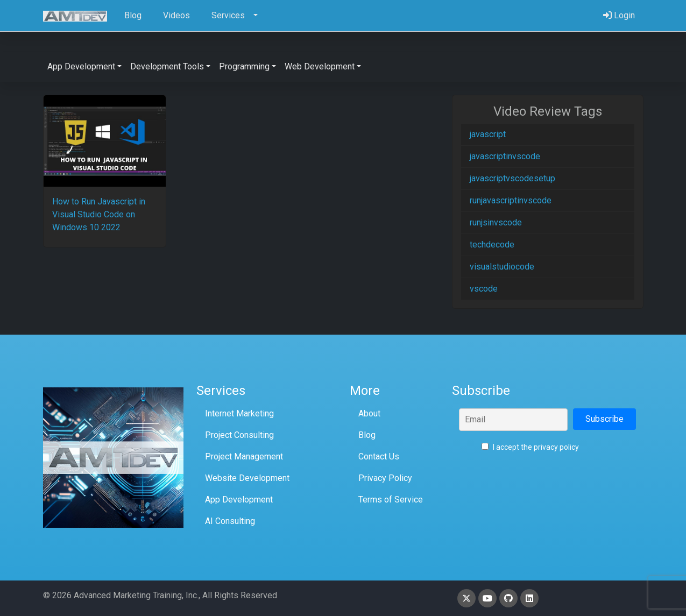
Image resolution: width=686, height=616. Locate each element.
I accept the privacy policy (530, 447)
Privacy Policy (385, 478)
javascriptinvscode (505, 156)
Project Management (244, 456)
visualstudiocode (502, 267)
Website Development (247, 478)
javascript (488, 134)
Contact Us (379, 456)
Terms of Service (391, 500)
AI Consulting (230, 521)
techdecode (492, 245)
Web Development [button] (320, 66)
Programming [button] (244, 66)
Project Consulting (239, 435)
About (369, 413)
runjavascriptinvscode (511, 200)
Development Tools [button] (167, 66)
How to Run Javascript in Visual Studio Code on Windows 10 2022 (99, 214)
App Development (239, 500)
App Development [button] (81, 66)
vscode (484, 289)
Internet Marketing (239, 413)
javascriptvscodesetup (512, 178)
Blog (367, 435)
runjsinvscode (496, 222)
